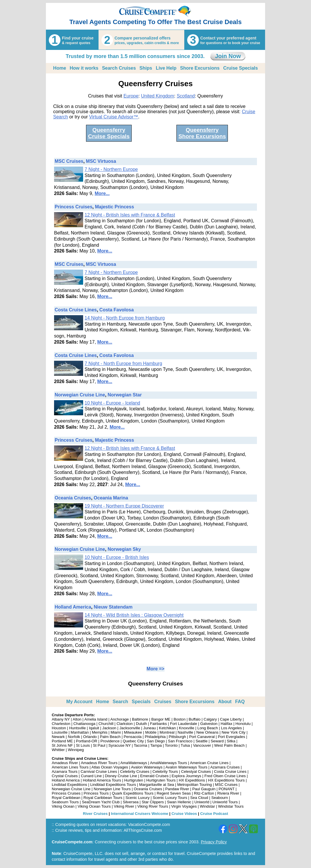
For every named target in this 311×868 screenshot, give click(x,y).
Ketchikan (167, 728)
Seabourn (220, 798)
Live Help (166, 68)
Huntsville (77, 728)
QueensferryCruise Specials (109, 133)
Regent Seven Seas (174, 793)
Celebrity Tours (165, 772)
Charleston (61, 724)
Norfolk (74, 737)
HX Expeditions (192, 780)
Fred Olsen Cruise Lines (225, 776)
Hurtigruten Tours (161, 780)
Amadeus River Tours (99, 763)
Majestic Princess (115, 207)
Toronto (171, 745)
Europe (131, 96)
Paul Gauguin (204, 789)
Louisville (60, 732)
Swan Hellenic (179, 802)
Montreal (167, 732)
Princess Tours (96, 793)
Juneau (150, 728)
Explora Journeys (187, 776)
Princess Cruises (74, 207)
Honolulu (243, 724)
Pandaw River (177, 789)
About (225, 702)
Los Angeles (231, 728)
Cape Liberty (231, 719)
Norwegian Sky (124, 549)
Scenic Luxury (138, 798)
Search (120, 702)
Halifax (226, 724)
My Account (79, 702)
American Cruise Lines (209, 763)
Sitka (231, 741)
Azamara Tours (65, 772)
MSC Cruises (69, 161)
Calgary (210, 719)
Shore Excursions (200, 68)
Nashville (185, 732)
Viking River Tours (153, 806)
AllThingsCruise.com (143, 830)
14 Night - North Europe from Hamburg (125, 318)
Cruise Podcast (214, 814)
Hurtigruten (134, 780)
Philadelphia (155, 737)
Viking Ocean (63, 806)
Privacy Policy (214, 842)
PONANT (227, 789)
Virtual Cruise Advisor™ (114, 117)
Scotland (186, 96)
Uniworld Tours (225, 802)
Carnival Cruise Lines (99, 772)
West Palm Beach (229, 745)
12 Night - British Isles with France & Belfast (130, 215)
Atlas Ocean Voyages (110, 767)
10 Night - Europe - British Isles (117, 557)
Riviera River (228, 793)
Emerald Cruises (154, 776)
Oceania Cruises (73, 498)
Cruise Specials (241, 68)
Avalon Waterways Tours (186, 767)
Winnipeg (76, 750)
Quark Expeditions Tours (133, 793)
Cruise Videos (184, 814)
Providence (110, 741)
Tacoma (140, 745)
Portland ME (62, 741)
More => (155, 669)
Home (60, 68)
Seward (217, 741)
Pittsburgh (177, 737)
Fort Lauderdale (184, 724)
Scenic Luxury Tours (170, 798)
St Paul (99, 745)
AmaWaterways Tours (169, 763)
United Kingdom (158, 96)
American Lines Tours (70, 767)
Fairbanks (158, 724)
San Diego (156, 741)
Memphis (100, 732)
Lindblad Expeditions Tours (113, 785)
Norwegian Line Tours (112, 789)
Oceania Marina (111, 498)
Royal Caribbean (66, 798)
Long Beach (208, 728)
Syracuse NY (120, 745)
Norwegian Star (125, 395)
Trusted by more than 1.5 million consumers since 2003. (135, 56)
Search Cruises (119, 68)
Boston (179, 719)
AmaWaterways (134, 763)
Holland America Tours (102, 780)
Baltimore (140, 719)
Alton (77, 719)
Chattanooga (85, 724)
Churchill (106, 724)
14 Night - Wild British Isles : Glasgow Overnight (134, 615)
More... (102, 193)
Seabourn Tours (65, 802)
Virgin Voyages (184, 806)
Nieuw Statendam (113, 607)
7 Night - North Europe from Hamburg (123, 363)
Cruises (163, 702)
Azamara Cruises (225, 767)
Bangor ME (161, 719)
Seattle (202, 741)
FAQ (240, 702)
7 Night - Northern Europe (111, 169)
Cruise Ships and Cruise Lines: (80, 758)
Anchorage (119, 719)
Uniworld (202, 802)
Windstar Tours (231, 806)
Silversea (131, 802)
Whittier (58, 750)
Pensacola (133, 737)
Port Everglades (231, 737)
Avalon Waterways (147, 767)
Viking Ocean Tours (94, 806)
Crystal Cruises (65, 776)
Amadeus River (65, 763)
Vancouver (202, 745)
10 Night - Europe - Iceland (112, 403)
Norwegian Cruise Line (80, 395)
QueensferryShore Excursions (202, 133)
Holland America (73, 607)
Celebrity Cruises (135, 772)
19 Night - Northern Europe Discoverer (124, 506)
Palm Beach (110, 737)
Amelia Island (96, 719)
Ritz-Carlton (204, 793)
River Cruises (95, 814)
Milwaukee (133, 732)
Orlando (90, 737)
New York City (233, 732)
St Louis (83, 745)
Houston (59, 728)
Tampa (156, 745)
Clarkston (125, 724)
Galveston (209, 724)
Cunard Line (91, 776)
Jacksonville (130, 728)
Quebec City (133, 741)
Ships (146, 68)
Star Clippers (153, 802)
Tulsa (185, 745)
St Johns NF (62, 745)
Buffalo (195, 719)
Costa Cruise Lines (76, 310)
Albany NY (61, 719)
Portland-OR (86, 741)
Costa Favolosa (117, 310)
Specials (141, 702)
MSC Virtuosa (101, 161)
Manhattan (80, 732)
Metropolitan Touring (195, 785)
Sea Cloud (199, 798)
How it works (84, 68)
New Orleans (207, 732)
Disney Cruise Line (121, 776)
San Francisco (180, 741)
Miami (116, 732)
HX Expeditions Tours (226, 780)
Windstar (208, 806)
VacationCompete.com (149, 824)
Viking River (124, 806)
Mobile (151, 732)
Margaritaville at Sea (157, 785)
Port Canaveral (202, 737)
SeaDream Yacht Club (101, 802)
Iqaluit (94, 728)
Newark (58, 737)
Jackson (109, 728)
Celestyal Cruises (196, 772)
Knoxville (187, 728)
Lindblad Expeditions (69, 785)
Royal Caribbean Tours (103, 798)
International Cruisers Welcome (140, 814)
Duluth (141, 724)
